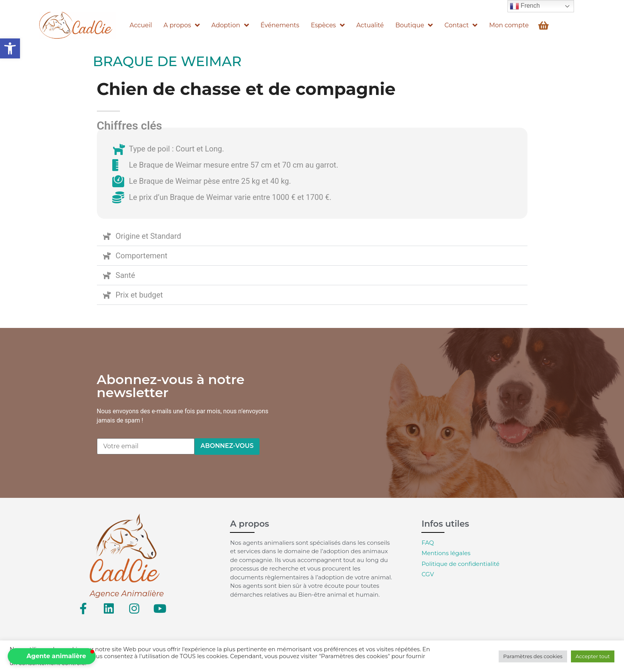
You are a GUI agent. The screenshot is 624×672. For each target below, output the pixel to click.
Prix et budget (139, 295)
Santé (126, 275)
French (525, 6)
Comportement (142, 256)
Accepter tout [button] (593, 656)
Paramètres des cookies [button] (533, 656)
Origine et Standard (149, 236)
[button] (10, 48)
